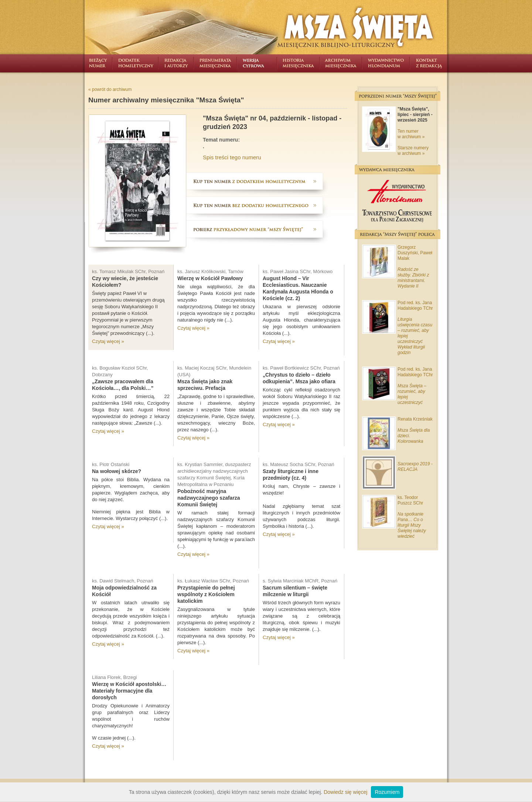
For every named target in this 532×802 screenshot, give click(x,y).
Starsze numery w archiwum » (413, 151)
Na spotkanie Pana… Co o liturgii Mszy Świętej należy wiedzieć (412, 525)
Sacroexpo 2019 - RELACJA (415, 467)
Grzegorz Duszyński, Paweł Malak (415, 253)
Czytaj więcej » (108, 341)
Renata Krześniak (415, 419)
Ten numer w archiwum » (411, 134)
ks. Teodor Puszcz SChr (410, 500)
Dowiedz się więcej (345, 792)
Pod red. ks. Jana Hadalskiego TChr (415, 305)
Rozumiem (387, 792)
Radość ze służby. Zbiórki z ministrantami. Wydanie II (413, 278)
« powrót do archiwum (110, 89)
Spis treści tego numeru (232, 157)
